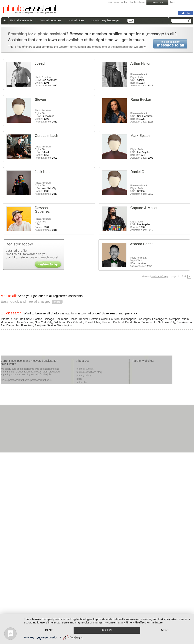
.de (122, 2)
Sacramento (149, 322)
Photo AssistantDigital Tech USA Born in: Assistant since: (46, 224)
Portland (118, 322)
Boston (38, 319)
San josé (40, 325)
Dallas (74, 319)
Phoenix (107, 322)
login (79, 379)
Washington (65, 325)
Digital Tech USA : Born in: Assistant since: (142, 154)
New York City (43, 322)
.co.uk (116, 2)
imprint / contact (85, 369)
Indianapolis (129, 319)
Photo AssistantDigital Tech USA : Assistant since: (142, 190)
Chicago (49, 319)
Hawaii (103, 319)
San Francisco (24, 325)
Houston (114, 319)
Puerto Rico (133, 322)
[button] (26, 21)
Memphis (175, 319)
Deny (50, 623)
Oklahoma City (63, 322)
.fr (126, 2)
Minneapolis (8, 322)
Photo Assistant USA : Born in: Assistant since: (46, 81)
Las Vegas (144, 319)
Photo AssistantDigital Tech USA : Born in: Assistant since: (142, 80)
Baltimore (26, 319)
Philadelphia (92, 322)
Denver (83, 319)
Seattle (52, 325)
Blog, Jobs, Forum (137, 2)
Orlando (78, 322)
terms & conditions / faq (89, 372)
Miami (186, 319)
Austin (15, 319)
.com (110, 2)
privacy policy (84, 375)
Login (173, 2)
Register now (158, 2)
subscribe (82, 382)
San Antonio (184, 322)
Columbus (62, 319)
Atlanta (5, 319)
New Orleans (25, 322)
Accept (110, 623)
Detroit (93, 319)
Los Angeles (160, 319)
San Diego (7, 325)
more (50, 630)
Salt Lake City (167, 322)
